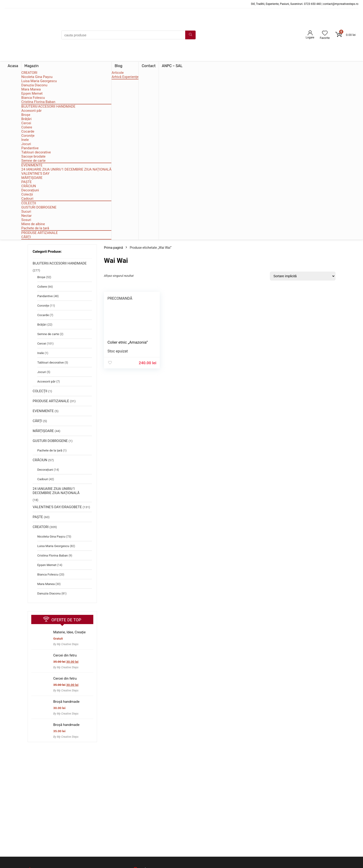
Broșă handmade (66, 702)
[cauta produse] (190, 35)
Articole (118, 73)
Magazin (31, 66)
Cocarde (28, 131)
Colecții (27, 194)
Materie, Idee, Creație (69, 632)
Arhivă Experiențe (125, 77)
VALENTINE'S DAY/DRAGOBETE (57, 507)
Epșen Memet (32, 93)
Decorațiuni (30, 190)
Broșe (26, 115)
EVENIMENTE (32, 165)
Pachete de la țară (35, 228)
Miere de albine (33, 224)
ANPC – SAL (172, 66)
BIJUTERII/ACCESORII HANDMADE (48, 106)
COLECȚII (29, 203)
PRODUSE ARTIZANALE (39, 233)
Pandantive (30, 148)
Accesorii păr (31, 111)
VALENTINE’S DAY (35, 174)
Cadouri (27, 199)
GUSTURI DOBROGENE (39, 207)
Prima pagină (113, 248)
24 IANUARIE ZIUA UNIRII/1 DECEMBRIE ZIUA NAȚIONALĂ (66, 169)
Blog (118, 66)
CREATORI (29, 73)
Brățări (26, 119)
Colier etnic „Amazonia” (128, 342)
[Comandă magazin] (303, 276)
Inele (25, 140)
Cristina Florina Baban (38, 102)
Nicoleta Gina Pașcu (37, 77)
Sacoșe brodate (33, 156)
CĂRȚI (26, 237)
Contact (149, 66)
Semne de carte (33, 161)
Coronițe (28, 136)
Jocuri (26, 144)
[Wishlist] (325, 34)
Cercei (26, 123)
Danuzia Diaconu (34, 85)
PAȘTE (27, 182)
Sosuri (26, 220)
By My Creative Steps (66, 644)
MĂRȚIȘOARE (32, 178)
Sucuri (26, 212)
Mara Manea (31, 89)
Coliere (27, 127)
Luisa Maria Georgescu (39, 81)
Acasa (13, 66)
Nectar (27, 216)
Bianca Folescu (33, 98)
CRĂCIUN (29, 186)
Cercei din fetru (65, 655)
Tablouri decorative (36, 152)
